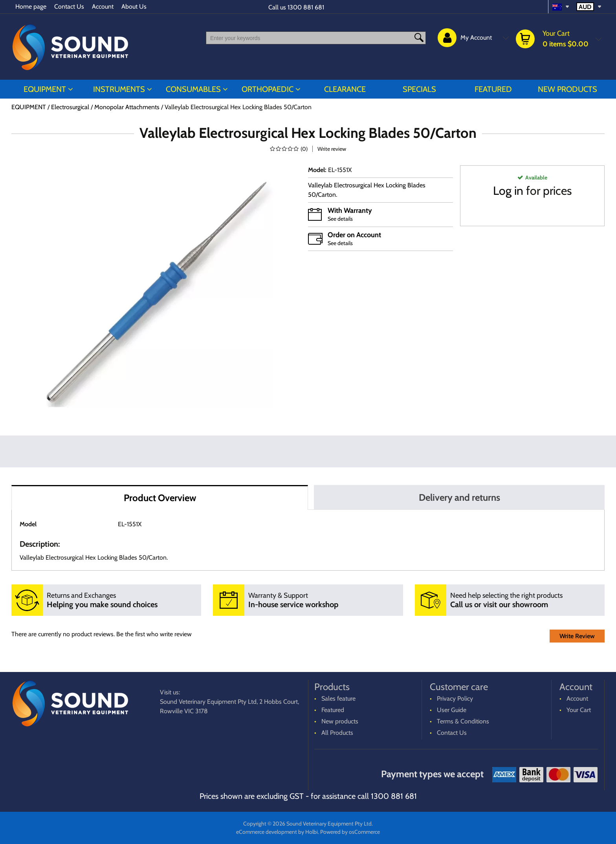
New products (567, 89)
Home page (31, 6)
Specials (419, 89)
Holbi (312, 832)
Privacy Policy (455, 698)
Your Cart (579, 710)
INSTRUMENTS (119, 89)
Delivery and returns (459, 497)
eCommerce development (267, 832)
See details (340, 219)
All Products (337, 733)
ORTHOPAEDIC (268, 89)
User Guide (452, 710)
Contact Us (69, 6)
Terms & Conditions (463, 721)
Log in (508, 191)
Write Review (577, 636)
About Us (134, 6)
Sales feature (338, 698)
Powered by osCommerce (350, 832)
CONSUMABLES (193, 89)
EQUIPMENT (45, 89)
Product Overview (160, 498)
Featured (493, 89)
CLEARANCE (345, 89)
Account (103, 6)
